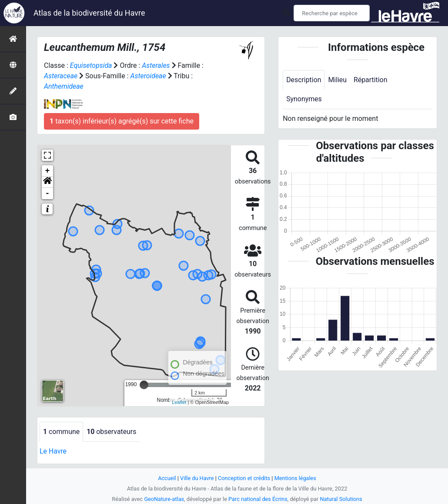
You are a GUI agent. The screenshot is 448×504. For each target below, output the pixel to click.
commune (62, 432)
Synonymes (304, 99)
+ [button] (48, 171)
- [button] (48, 194)
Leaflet (179, 402)
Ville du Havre (197, 478)
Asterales (156, 65)
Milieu (338, 80)
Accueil (167, 478)
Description (304, 80)
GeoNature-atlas (164, 499)
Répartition (371, 80)
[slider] (144, 385)
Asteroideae (149, 76)
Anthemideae (64, 86)
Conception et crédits (244, 478)
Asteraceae (61, 76)
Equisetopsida (91, 65)
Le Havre (53, 451)
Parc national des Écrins (258, 499)
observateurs (112, 432)
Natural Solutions (341, 499)
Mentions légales (296, 478)
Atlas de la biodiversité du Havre (89, 13)
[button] (47, 182)
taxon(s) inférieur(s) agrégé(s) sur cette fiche (122, 121)
